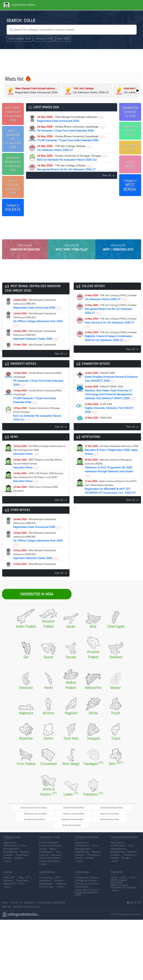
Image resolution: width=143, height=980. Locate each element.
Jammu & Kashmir (49, 864)
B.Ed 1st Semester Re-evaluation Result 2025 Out (72, 158)
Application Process (86, 892)
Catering (61, 886)
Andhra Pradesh (49, 845)
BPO (58, 880)
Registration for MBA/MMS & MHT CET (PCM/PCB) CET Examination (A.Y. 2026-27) (111, 497)
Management (11, 851)
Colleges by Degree (86, 880)
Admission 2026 (44, 39)
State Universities (123, 822)
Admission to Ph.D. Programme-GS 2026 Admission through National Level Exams (109, 475)
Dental (7, 861)
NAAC (133, 880)
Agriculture (10, 845)
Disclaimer (30, 905)
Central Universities (60, 815)
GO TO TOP (134, 905)
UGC (123, 880)
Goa (58, 855)
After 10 (9, 880)
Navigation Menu (19, 5)
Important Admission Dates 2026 (36, 343)
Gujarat (43, 858)
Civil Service (46, 889)
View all (108, 175)
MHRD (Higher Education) (119, 884)
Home (5, 905)
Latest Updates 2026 (20, 39)
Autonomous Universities (31, 815)
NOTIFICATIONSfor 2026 (130, 148)
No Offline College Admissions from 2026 (38, 327)
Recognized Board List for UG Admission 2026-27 (66, 167)
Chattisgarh (46, 855)
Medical (25, 855)
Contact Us (16, 905)
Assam (43, 851)
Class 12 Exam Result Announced (108, 428)
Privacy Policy (45, 905)
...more (7, 864)
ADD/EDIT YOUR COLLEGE (26, 909)
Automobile (46, 886)
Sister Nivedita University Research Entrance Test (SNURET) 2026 (111, 385)
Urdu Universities (71, 828)
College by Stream (86, 883)
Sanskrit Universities (97, 822)
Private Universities (71, 822)
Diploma (8, 883)
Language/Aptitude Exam (86, 896)
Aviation (8, 858)
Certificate (22, 883)
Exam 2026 (63, 39)
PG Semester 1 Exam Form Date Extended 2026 (71, 129)
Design (18, 861)
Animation (45, 883)
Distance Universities (115, 815)
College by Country (86, 886)
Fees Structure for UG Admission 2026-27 (111, 330)
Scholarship (82, 889)
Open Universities (46, 822)
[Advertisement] (72, 60)
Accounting (46, 880)
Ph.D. (21, 886)
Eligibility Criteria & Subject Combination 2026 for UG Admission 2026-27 (111, 344)
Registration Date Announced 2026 (71, 119)
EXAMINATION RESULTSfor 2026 (130, 131)
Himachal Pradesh (50, 861)
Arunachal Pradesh (50, 848)
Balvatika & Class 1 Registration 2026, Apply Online (111, 458)
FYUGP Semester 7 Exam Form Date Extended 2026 (71, 138)
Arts (23, 848)
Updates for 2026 (13, 187)
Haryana (56, 858)
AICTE (114, 880)
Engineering (10, 855)
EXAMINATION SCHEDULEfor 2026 (130, 112)
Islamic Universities (21, 822)
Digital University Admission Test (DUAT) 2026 (109, 416)
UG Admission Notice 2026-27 (64, 148)
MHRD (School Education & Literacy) (123, 889)
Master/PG (9, 886)
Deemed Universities (87, 815)
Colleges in (13, 208)
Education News (39, 458)
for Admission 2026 (13, 114)
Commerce (22, 858)
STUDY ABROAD (130, 164)
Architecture (11, 848)
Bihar (53, 851)
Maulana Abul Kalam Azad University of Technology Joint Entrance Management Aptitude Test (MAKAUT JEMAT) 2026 (110, 400)
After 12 (24, 880)
